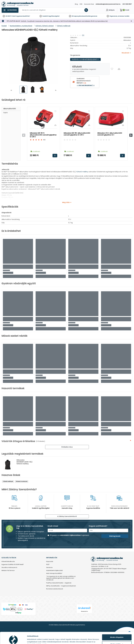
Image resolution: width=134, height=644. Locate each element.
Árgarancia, (114, 16)
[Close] (77, 3)
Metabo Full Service (8, 571)
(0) (83, 35)
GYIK (81, 4)
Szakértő (45, 16)
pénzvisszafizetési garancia (88, 16)
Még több (66, 202)
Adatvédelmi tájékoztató (55, 571)
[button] (11, 90)
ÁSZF (48, 565)
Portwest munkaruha (22, 481)
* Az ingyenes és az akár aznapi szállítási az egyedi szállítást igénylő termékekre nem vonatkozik (61, 578)
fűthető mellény (82, 172)
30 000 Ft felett (11, 16)
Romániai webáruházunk (55, 589)
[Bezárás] (131, 21)
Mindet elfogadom (117, 627)
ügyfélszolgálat (54, 16)
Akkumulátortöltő (10, 109)
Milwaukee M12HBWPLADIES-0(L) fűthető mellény (24, 462)
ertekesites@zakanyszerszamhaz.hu (108, 4)
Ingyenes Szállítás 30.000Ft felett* (13, 565)
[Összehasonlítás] (119, 69)
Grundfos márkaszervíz (9, 568)
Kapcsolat (50, 562)
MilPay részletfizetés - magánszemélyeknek (61, 586)
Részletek (31, 640)
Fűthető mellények (8, 481)
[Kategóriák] (10, 10)
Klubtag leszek (115, 536)
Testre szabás (117, 634)
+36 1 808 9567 (127, 4)
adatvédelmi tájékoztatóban (70, 535)
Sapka (5, 113)
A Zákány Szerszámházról (67, 516)
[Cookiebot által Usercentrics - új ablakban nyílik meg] (13, 640)
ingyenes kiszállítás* (23, 16)
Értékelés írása (67, 447)
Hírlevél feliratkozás (8, 562)
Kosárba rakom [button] (55, 156)
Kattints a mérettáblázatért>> (85, 59)
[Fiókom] (110, 10)
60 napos (75, 16)
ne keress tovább (124, 16)
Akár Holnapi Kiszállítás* (54, 573)
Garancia (49, 568)
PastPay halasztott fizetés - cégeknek (59, 583)
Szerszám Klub (89, 4)
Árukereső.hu (84, 611)
